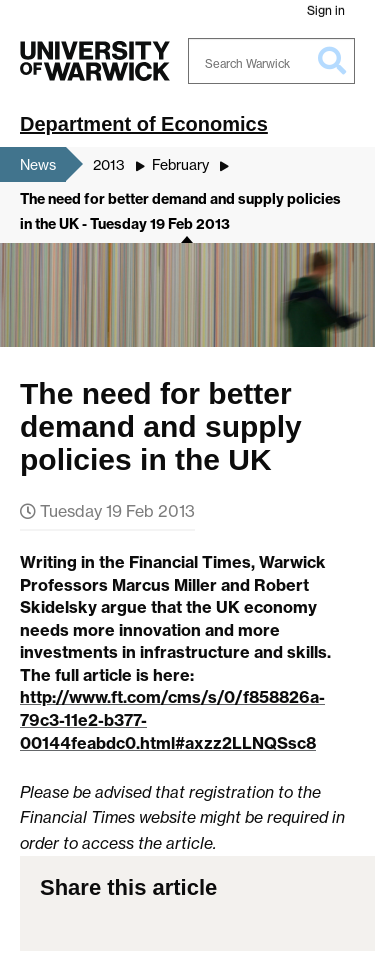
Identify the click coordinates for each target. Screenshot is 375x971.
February (180, 164)
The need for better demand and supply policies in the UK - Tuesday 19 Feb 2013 (180, 212)
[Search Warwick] (272, 61)
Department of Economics (144, 124)
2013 (109, 164)
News (38, 164)
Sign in (326, 10)
